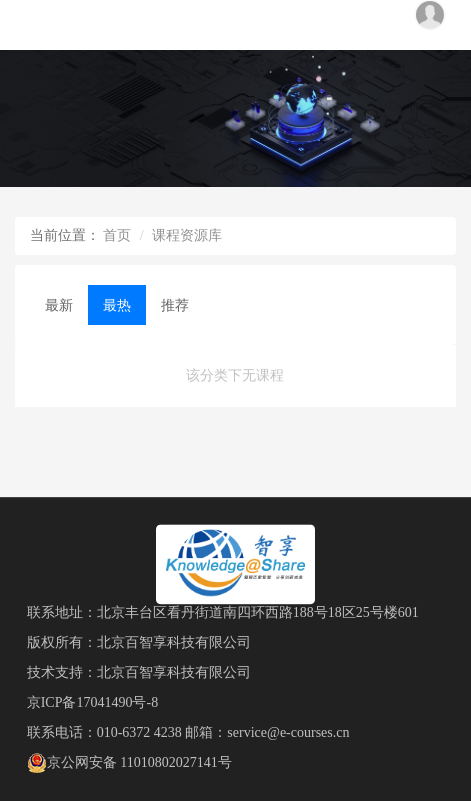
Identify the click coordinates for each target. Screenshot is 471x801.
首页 (117, 235)
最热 (117, 305)
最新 (59, 305)
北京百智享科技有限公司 (174, 642)
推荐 (175, 305)
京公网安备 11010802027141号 (129, 762)
